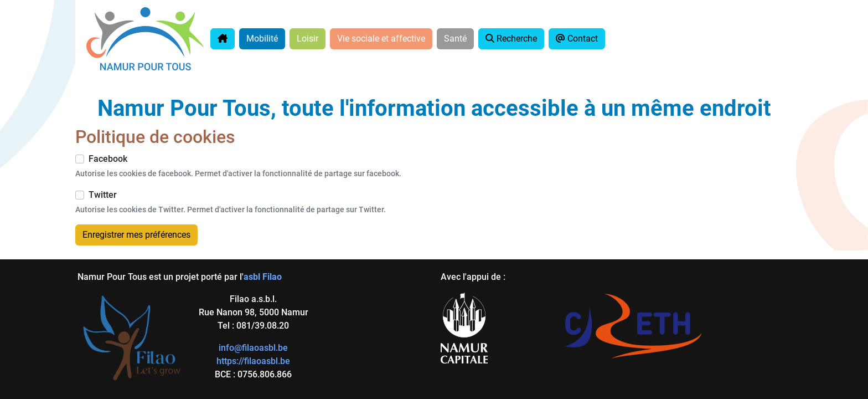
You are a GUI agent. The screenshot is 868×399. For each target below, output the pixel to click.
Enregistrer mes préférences (136, 235)
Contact (577, 39)
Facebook (108, 159)
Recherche (511, 39)
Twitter (103, 195)
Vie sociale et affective (381, 39)
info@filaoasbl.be (253, 348)
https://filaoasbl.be (253, 361)
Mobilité (262, 39)
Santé (455, 39)
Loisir (308, 39)
